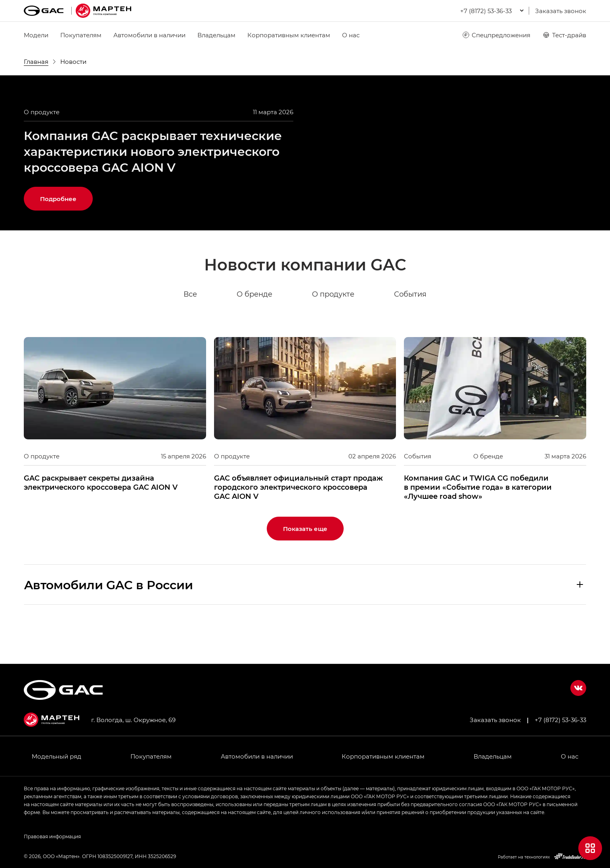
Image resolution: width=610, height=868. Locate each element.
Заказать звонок (561, 11)
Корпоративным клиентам (289, 35)
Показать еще (305, 564)
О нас (351, 35)
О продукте (333, 330)
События (410, 330)
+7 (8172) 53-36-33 (560, 720)
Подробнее (58, 234)
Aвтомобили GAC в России (109, 620)
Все (190, 330)
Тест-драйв (564, 35)
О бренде (254, 330)
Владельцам (216, 35)
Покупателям (81, 35)
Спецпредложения (496, 35)
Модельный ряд (56, 756)
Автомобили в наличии (149, 35)
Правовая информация (52, 836)
